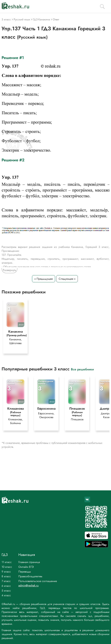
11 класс (7, 562)
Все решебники (82, 369)
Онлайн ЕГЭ (26, 567)
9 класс (6, 572)
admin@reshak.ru (28, 585)
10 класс (7, 567)
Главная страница (29, 562)
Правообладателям (30, 576)
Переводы (25, 572)
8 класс (6, 576)
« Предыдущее (44, 279)
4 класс (6, 595)
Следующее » (67, 279)
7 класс (6, 581)
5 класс (6, 591)
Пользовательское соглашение (38, 581)
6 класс (6, 586)
